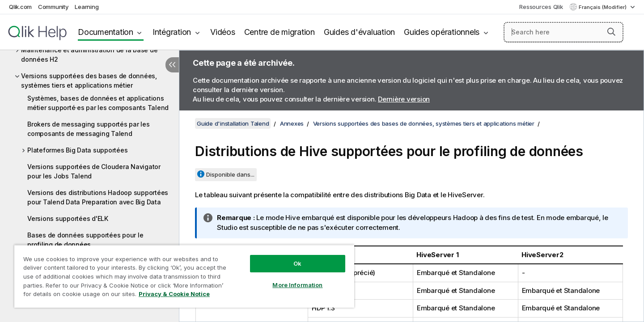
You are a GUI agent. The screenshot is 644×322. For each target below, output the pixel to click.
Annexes (292, 123)
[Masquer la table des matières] (172, 65)
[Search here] (564, 32)
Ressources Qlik (541, 7)
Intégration (172, 32)
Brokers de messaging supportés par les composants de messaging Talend (89, 129)
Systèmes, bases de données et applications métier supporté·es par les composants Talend (98, 103)
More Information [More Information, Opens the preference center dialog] (297, 285)
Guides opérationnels (442, 32)
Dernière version (404, 99)
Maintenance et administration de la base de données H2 (89, 55)
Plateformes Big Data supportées (77, 150)
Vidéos (223, 32)
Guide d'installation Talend (233, 123)
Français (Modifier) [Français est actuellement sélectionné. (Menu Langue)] (603, 7)
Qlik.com (20, 7)
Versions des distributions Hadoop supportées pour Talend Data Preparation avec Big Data (98, 197)
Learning (87, 7)
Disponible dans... (230, 174)
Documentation (106, 32)
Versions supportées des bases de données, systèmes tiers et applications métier (89, 80)
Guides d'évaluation (359, 32)
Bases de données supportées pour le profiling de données (85, 240)
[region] (184, 276)
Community (53, 7)
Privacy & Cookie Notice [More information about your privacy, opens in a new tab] (174, 294)
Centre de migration (280, 32)
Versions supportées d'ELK (68, 218)
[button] (611, 32)
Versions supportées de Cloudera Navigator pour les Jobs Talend (94, 171)
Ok (297, 263)
